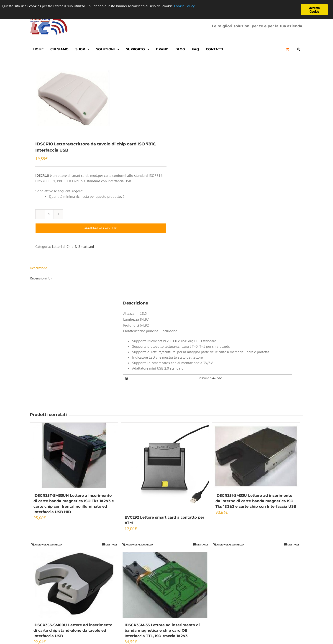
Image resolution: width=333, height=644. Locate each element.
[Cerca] (298, 49)
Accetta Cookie (314, 10)
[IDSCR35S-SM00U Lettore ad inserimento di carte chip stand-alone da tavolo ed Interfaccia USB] (74, 585)
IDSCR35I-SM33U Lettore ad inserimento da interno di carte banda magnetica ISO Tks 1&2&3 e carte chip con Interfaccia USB (256, 501)
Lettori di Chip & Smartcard (73, 246)
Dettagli (111, 544)
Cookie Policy (199, 6)
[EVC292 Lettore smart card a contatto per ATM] (165, 467)
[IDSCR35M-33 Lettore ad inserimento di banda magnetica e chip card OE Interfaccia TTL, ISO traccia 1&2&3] (165, 585)
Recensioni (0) (41, 278)
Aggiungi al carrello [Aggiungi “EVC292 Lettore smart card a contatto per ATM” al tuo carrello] (139, 544)
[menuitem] (38, 49)
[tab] (63, 268)
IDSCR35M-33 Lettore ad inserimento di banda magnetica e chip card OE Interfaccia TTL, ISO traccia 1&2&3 (162, 630)
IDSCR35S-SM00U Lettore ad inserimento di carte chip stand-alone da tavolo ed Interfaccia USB (73, 630)
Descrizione (39, 268)
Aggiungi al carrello (101, 228)
